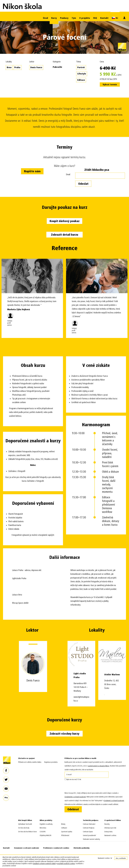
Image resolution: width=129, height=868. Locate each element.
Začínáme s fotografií (17, 471)
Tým (74, 18)
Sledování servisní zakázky (91, 839)
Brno (9, 67)
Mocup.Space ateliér (20, 603)
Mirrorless (43, 828)
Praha (17, 67)
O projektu (85, 18)
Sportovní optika (67, 832)
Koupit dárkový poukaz (64, 221)
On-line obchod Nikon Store (27, 832)
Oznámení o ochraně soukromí (26, 848)
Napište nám (32, 171)
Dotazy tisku (108, 832)
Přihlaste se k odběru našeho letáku (30, 762)
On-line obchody (24, 828)
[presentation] (84, 786)
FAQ (95, 18)
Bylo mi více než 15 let (73, 779)
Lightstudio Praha (19, 578)
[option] (32, 298)
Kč (115, 18)
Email (68, 174)
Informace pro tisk (110, 828)
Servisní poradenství (89, 835)
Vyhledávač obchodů (25, 824)
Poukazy (64, 18)
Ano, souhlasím (121, 858)
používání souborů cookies (66, 864)
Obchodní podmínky (81, 848)
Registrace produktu (51, 762)
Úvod (45, 18)
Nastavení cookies (110, 835)
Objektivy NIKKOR (45, 835)
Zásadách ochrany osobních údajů (44, 864)
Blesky (63, 824)
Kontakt (104, 18)
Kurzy (54, 18)
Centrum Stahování (89, 824)
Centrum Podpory (89, 828)
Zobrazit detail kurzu (65, 235)
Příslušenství (65, 835)
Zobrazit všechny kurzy (64, 734)
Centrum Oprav (88, 832)
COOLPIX (43, 832)
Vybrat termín (110, 85)
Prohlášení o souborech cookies (56, 848)
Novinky (107, 824)
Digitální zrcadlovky (46, 824)
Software (64, 828)
